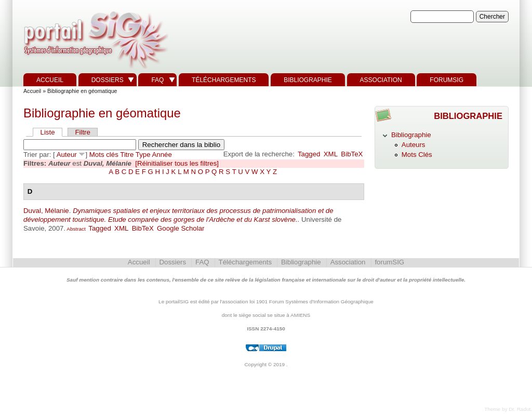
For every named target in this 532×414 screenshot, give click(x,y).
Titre (127, 155)
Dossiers (108, 80)
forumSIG (447, 80)
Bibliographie (308, 80)
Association (381, 80)
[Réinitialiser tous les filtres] (177, 163)
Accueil (50, 80)
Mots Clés (417, 155)
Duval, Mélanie (46, 211)
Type (143, 155)
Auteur (67, 155)
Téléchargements (224, 80)
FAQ (157, 80)
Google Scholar (181, 228)
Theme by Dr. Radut (507, 409)
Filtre (82, 132)
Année (162, 155)
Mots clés (104, 155)
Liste (48, 132)
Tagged (309, 154)
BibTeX (352, 154)
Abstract (76, 229)
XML (331, 154)
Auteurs (414, 145)
